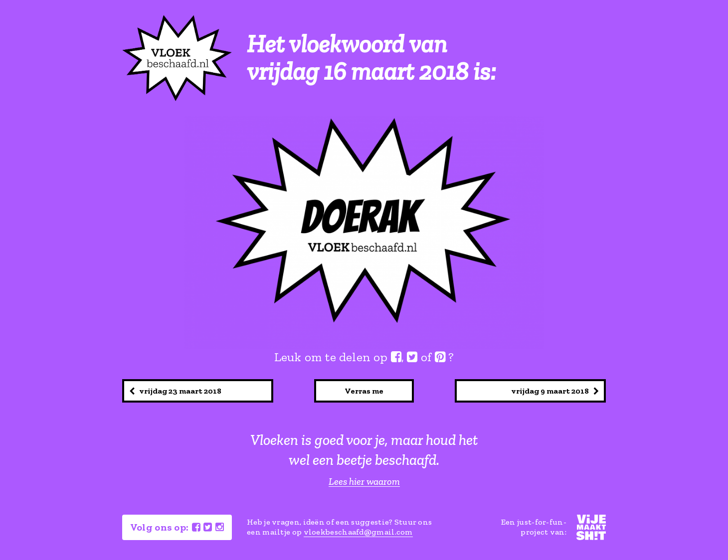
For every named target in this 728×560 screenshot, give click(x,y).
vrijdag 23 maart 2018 (175, 391)
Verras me (364, 391)
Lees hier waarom (364, 482)
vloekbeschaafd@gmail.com (358, 532)
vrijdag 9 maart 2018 (555, 391)
